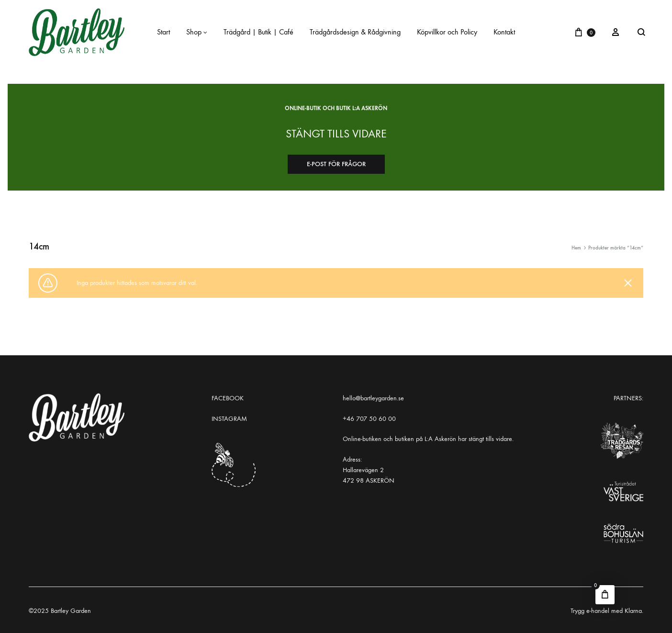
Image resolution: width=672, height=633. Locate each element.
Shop (197, 32)
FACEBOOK (228, 398)
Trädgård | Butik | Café (258, 32)
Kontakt (504, 32)
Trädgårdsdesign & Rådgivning (355, 32)
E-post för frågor (336, 164)
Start (163, 32)
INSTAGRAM (229, 419)
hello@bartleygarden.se (373, 398)
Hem (576, 248)
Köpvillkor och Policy (447, 32)
